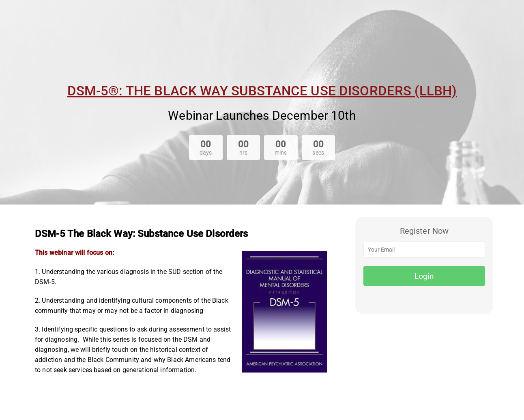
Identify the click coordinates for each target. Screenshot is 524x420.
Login (424, 276)
